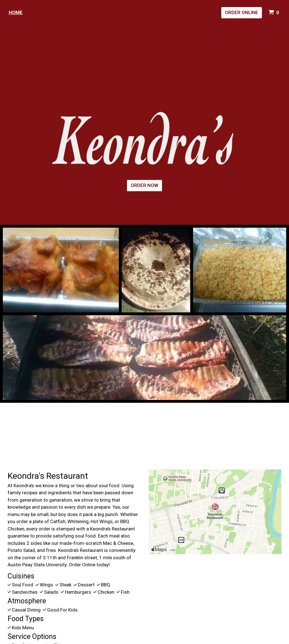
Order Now (144, 185)
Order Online (242, 12)
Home (16, 12)
